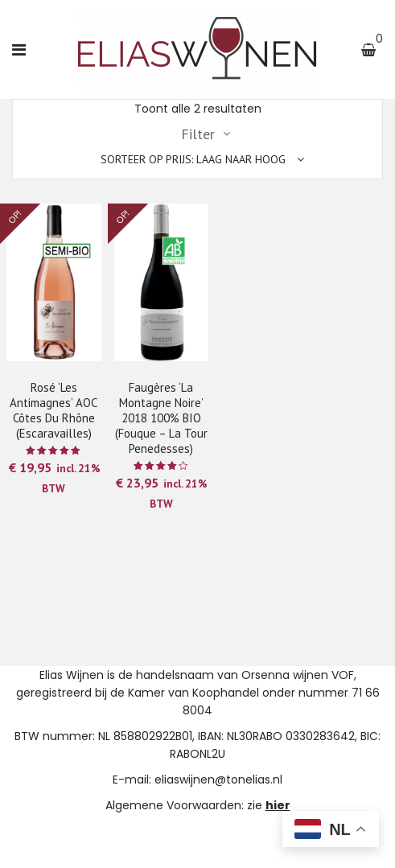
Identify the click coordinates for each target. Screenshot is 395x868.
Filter (198, 134)
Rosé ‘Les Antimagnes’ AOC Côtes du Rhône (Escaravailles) (53, 410)
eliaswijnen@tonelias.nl (218, 780)
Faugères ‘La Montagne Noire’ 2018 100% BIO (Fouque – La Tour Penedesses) (161, 418)
